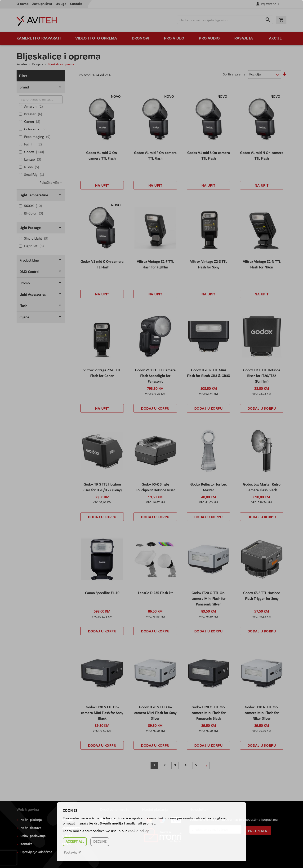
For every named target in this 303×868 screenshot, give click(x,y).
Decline (100, 842)
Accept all (75, 842)
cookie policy (138, 831)
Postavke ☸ (73, 853)
